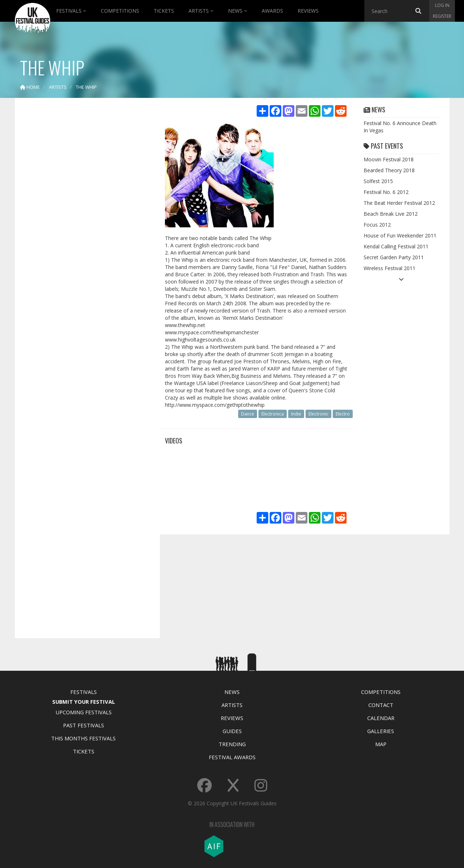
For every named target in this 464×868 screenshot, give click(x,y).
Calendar (381, 718)
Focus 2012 (377, 225)
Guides (232, 731)
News (238, 11)
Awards (272, 11)
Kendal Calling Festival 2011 (396, 246)
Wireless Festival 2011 (390, 268)
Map (381, 744)
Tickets (164, 11)
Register (442, 16)
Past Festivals (84, 725)
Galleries (381, 731)
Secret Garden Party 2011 (394, 257)
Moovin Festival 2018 (389, 159)
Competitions (120, 11)
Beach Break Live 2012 (391, 214)
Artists (201, 11)
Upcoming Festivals (84, 712)
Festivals (71, 11)
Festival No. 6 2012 (386, 192)
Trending (232, 744)
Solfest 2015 (378, 181)
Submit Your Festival (84, 702)
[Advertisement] (82, 218)
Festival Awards (232, 757)
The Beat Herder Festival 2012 (399, 203)
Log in (442, 5)
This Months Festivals (83, 738)
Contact (381, 705)
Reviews (308, 11)
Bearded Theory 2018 (389, 170)
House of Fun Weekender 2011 (400, 235)
